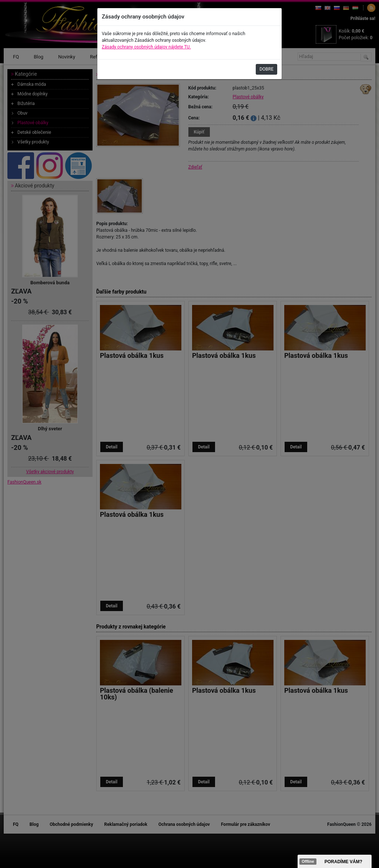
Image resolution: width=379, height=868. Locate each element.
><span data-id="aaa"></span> (335, 861)
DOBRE (266, 69)
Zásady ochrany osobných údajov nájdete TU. (146, 47)
